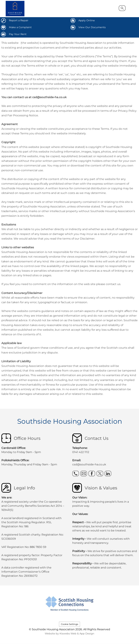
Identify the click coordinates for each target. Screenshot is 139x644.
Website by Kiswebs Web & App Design (69, 634)
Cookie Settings (69, 624)
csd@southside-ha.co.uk (89, 464)
